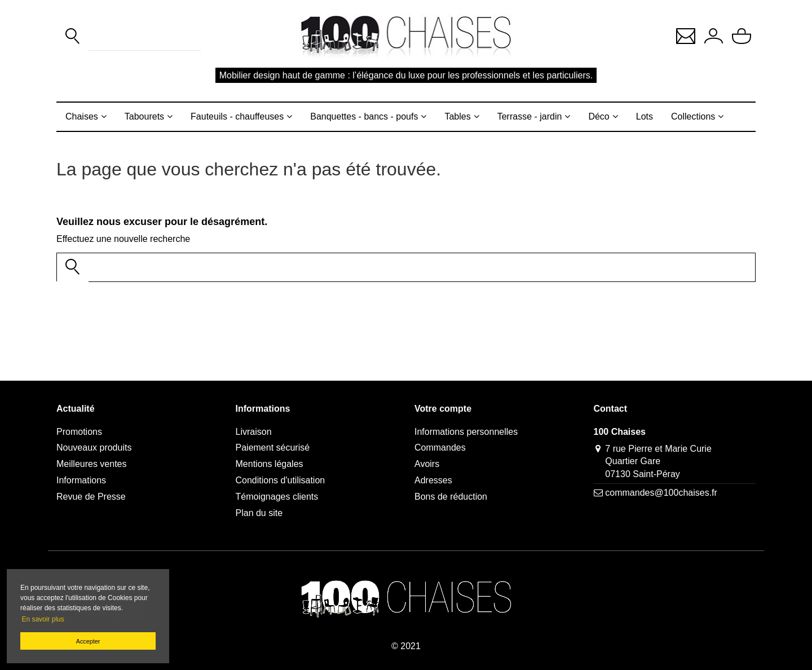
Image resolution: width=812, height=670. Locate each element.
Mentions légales (270, 464)
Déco (599, 116)
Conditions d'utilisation (281, 480)
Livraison (254, 432)
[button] (686, 35)
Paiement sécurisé (273, 448)
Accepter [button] (88, 641)
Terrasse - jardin (530, 116)
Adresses (433, 480)
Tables (457, 116)
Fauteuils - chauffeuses (237, 116)
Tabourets (144, 116)
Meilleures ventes (92, 464)
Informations (81, 480)
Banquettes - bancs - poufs (364, 116)
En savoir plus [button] (43, 619)
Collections (693, 116)
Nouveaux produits (94, 448)
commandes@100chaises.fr (661, 493)
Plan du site (259, 513)
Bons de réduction (451, 497)
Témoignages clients (277, 497)
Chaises (82, 116)
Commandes (440, 448)
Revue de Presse (91, 497)
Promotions (79, 432)
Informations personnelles (466, 432)
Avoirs (427, 464)
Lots (645, 116)
